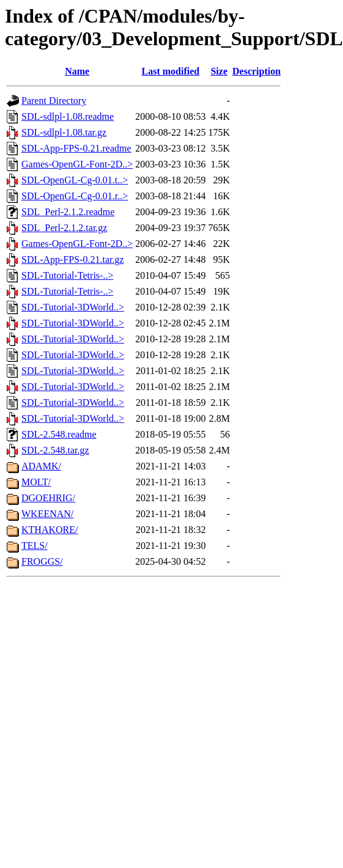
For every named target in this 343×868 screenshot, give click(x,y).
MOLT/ (36, 482)
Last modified (171, 71)
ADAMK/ (41, 466)
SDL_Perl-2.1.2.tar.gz (64, 228)
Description (256, 71)
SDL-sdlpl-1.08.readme (68, 116)
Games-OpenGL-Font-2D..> (77, 164)
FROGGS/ (42, 561)
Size (219, 71)
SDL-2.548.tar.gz (55, 450)
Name (77, 71)
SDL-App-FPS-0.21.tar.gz (73, 259)
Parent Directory (54, 101)
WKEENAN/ (47, 514)
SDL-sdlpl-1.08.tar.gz (64, 132)
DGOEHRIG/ (48, 498)
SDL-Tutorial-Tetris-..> (67, 275)
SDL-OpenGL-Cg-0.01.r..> (75, 196)
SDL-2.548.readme (59, 434)
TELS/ (35, 546)
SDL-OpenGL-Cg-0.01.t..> (75, 180)
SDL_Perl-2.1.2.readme (68, 212)
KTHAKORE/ (50, 530)
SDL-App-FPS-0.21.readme (76, 148)
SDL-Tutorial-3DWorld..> (73, 307)
